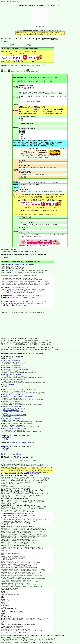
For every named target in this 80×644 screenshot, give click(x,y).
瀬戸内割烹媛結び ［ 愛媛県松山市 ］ (14, 374)
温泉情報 (10, 265)
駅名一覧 (31, 443)
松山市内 (4, 435)
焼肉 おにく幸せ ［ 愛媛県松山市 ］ (14, 418)
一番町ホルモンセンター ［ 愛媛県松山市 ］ (17, 369)
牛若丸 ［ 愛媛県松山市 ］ (11, 410)
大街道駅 (14, 443)
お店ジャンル (21, 71)
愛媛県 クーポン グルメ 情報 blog (11, 454)
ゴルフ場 (24, 265)
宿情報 (17, 265)
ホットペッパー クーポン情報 (30, 109)
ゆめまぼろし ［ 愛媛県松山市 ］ (13, 406)
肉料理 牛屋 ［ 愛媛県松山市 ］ (13, 367)
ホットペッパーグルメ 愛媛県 (10, 476)
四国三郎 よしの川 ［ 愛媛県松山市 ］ (15, 415)
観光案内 (13, 298)
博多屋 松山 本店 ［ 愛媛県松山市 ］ (14, 379)
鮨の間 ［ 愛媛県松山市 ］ (11, 384)
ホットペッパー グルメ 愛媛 (10, 61)
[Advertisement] (12, 324)
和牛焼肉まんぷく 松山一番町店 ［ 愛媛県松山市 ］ (19, 396)
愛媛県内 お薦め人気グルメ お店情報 (15, 65)
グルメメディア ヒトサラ (29, 111)
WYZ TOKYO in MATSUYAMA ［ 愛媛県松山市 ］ (18, 423)
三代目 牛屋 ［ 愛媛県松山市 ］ (13, 366)
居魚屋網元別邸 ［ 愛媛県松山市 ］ (14, 401)
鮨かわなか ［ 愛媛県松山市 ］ (12, 361)
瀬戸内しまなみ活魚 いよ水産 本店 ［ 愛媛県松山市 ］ (20, 390)
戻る (3, 71)
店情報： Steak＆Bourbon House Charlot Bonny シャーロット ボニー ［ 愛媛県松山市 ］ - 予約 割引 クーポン (34, 636)
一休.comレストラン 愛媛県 (9, 499)
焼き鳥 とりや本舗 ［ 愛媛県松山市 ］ (15, 428)
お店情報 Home (32, 71)
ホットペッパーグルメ (6, 484)
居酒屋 (6, 439)
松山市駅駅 (23, 443)
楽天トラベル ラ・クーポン (10, 51)
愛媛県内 (4, 446)
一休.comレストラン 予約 (28, 114)
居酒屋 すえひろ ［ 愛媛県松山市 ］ (14, 395)
